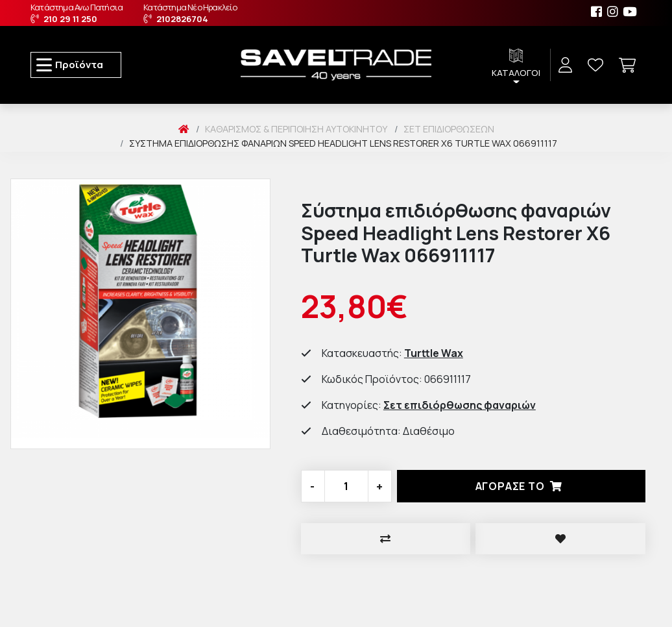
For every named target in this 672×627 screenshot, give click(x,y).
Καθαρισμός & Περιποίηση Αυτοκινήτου (296, 129)
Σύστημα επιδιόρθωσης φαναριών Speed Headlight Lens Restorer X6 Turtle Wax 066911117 (343, 143)
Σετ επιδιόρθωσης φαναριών (460, 405)
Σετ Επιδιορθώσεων (449, 129)
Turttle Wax (434, 353)
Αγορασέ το (522, 486)
